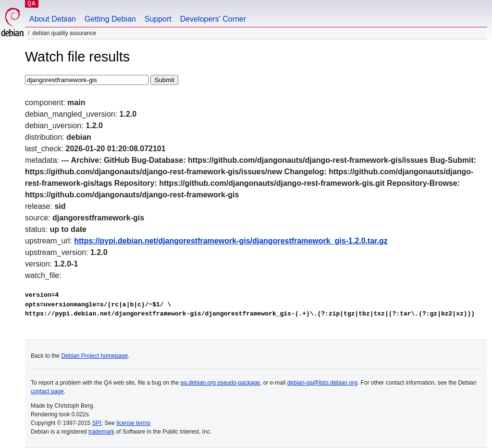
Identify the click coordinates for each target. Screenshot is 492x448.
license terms (133, 423)
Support (158, 19)
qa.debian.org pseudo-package (220, 383)
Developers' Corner (213, 19)
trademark (101, 432)
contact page (47, 391)
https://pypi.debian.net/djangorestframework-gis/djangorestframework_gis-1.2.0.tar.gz (231, 241)
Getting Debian (110, 19)
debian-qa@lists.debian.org (322, 383)
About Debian (53, 19)
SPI (97, 423)
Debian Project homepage (94, 356)
